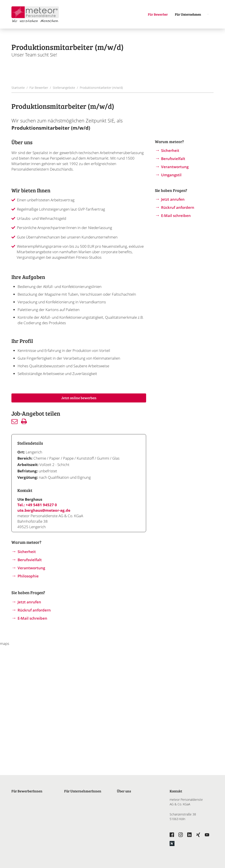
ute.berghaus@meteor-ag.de (44, 510)
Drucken (24, 421)
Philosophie (28, 576)
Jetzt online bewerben (79, 398)
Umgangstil (171, 175)
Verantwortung (31, 568)
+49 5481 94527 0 (41, 505)
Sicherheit (27, 552)
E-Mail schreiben (32, 618)
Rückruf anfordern (34, 610)
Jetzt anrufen (29, 602)
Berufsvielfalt (30, 560)
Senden (15, 421)
